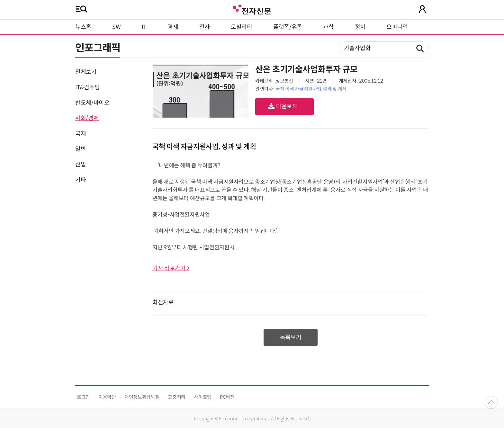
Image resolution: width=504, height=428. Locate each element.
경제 (173, 27)
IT (144, 27)
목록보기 (291, 337)
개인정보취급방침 (142, 397)
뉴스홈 (83, 27)
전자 (205, 27)
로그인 (83, 397)
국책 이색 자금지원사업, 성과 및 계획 (311, 89)
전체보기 (86, 72)
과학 (328, 27)
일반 (81, 149)
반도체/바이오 (92, 103)
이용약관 (107, 397)
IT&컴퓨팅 (88, 87)
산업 (81, 165)
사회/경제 (87, 118)
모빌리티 (242, 27)
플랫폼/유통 (288, 27)
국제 (81, 134)
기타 (81, 180)
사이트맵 (203, 397)
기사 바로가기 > (171, 268)
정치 (360, 27)
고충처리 (177, 397)
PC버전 (227, 397)
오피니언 (397, 27)
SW (116, 27)
